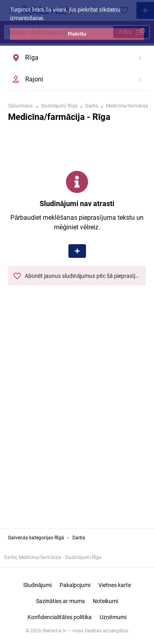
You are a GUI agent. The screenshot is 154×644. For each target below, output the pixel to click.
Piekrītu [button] (77, 34)
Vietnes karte (115, 585)
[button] (47, 19)
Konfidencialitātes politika (60, 617)
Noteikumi (105, 601)
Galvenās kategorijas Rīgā (36, 538)
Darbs (79, 538)
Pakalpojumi (75, 585)
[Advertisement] (77, 436)
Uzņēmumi (113, 617)
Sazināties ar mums (60, 601)
